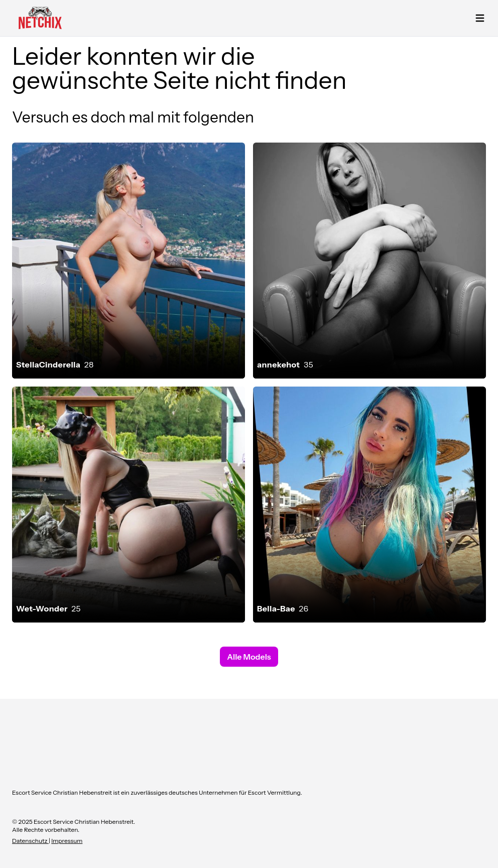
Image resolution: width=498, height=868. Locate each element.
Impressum (67, 841)
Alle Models (249, 657)
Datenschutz (30, 841)
